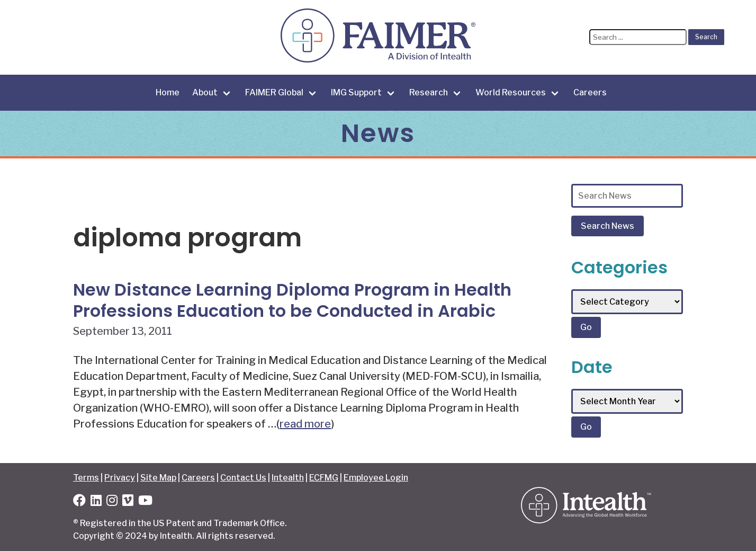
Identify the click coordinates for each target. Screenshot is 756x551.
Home (168, 92)
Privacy (120, 478)
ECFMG (324, 478)
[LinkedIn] (96, 502)
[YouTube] (145, 502)
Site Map (158, 478)
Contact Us (243, 478)
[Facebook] (79, 502)
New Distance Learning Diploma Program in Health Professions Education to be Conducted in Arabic (292, 300)
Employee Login (376, 478)
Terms (86, 478)
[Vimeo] (128, 502)
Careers (590, 92)
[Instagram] (112, 502)
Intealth (288, 478)
